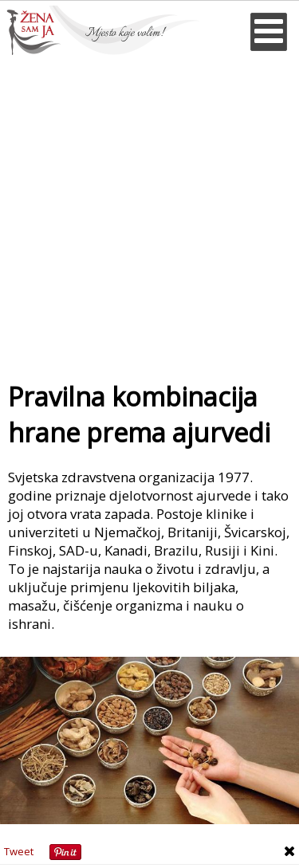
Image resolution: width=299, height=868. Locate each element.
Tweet (19, 851)
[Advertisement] (149, 212)
